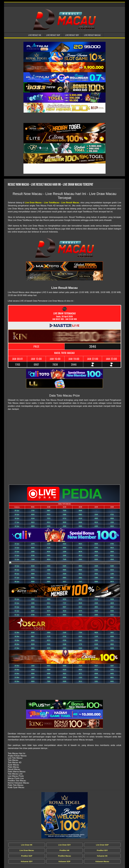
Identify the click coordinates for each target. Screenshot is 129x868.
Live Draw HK (27, 845)
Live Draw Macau (27, 850)
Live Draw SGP (102, 845)
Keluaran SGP (64, 861)
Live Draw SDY (65, 845)
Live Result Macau (92, 35)
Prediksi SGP (27, 856)
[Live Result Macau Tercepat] (64, 47)
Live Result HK (35, 35)
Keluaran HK (102, 856)
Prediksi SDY (102, 850)
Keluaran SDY (27, 861)
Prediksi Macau (64, 856)
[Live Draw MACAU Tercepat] (64, 815)
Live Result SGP (53, 35)
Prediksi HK (65, 850)
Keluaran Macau (102, 861)
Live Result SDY (72, 35)
